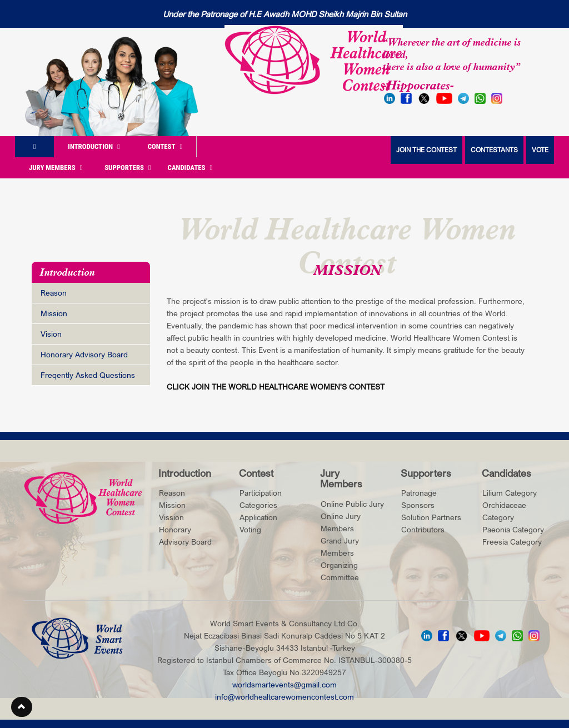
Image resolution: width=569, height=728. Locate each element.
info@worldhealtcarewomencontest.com (284, 697)
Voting (250, 529)
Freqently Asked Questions (88, 375)
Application (258, 517)
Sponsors (418, 505)
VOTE (540, 150)
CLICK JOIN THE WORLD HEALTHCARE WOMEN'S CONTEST (276, 387)
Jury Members (56, 168)
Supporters (128, 168)
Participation (261, 493)
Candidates (190, 168)
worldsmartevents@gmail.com (284, 684)
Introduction (94, 146)
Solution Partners (431, 517)
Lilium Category (510, 493)
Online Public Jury (352, 504)
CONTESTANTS (494, 150)
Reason (54, 293)
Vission (171, 517)
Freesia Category (512, 542)
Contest (165, 146)
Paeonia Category (513, 529)
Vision (51, 334)
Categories (258, 505)
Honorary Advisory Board (84, 354)
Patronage (419, 493)
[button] (22, 707)
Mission (54, 313)
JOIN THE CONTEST (426, 150)
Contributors (423, 529)
